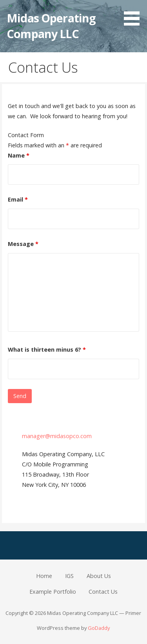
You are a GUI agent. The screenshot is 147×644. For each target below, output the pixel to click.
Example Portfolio (53, 592)
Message (23, 244)
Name (19, 155)
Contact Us (103, 592)
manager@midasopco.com (57, 436)
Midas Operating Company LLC (51, 26)
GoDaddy (99, 628)
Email (18, 199)
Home (44, 576)
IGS (69, 576)
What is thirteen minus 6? (47, 350)
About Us (99, 576)
